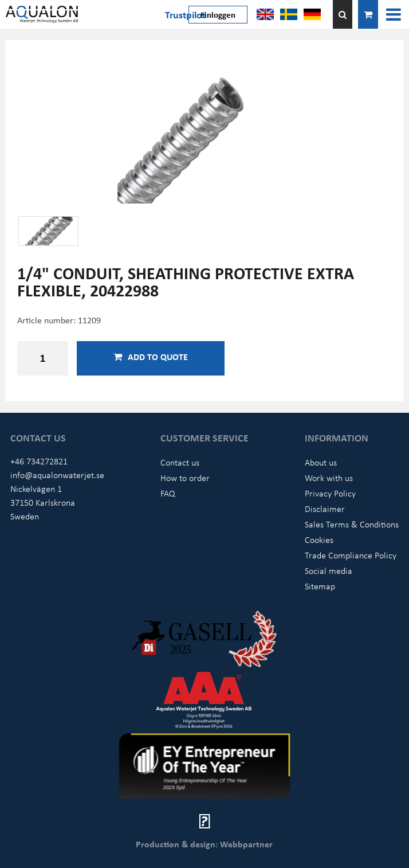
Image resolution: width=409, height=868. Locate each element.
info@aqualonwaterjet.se (57, 475)
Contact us (180, 462)
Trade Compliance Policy (351, 555)
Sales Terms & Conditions (352, 524)
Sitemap (320, 586)
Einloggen (218, 14)
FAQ (168, 493)
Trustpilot (185, 14)
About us (321, 462)
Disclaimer (325, 509)
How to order (185, 478)
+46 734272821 (39, 461)
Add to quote (151, 357)
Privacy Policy (330, 493)
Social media (329, 570)
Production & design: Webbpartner (204, 844)
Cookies (319, 539)
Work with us (329, 478)
